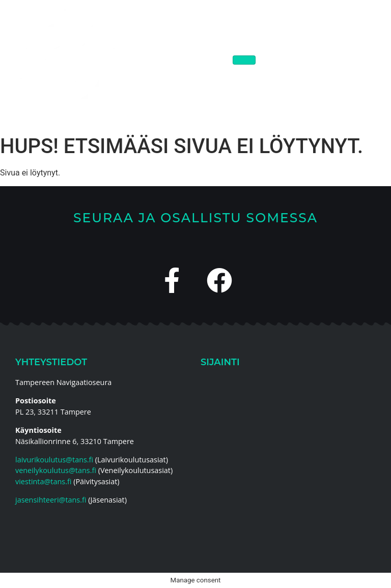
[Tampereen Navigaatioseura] (288, 455)
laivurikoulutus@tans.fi (54, 460)
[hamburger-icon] (244, 60)
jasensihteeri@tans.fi (51, 500)
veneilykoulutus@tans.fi (56, 470)
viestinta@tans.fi (43, 481)
